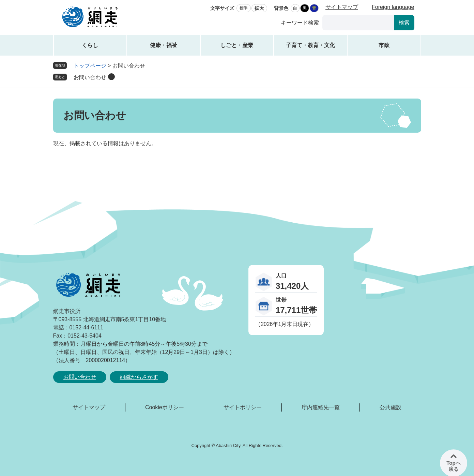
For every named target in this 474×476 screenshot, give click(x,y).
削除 (111, 77)
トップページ (90, 66)
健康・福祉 (164, 45)
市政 (384, 45)
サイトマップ (342, 7)
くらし (90, 45)
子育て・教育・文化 (310, 45)
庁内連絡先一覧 (321, 407)
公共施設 (391, 407)
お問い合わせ (90, 77)
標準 (244, 8)
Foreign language (393, 7)
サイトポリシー (243, 407)
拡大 (259, 8)
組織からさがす (139, 377)
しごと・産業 (237, 45)
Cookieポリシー (165, 407)
